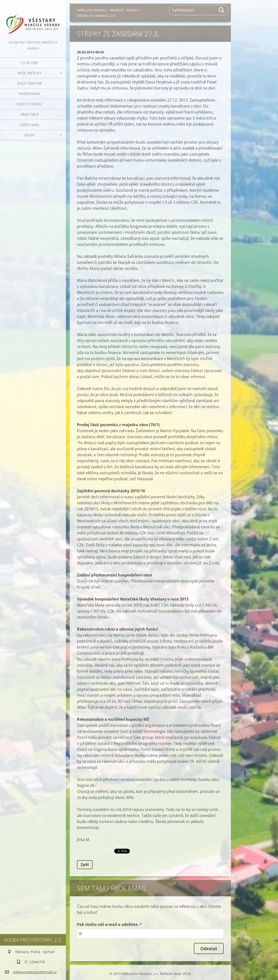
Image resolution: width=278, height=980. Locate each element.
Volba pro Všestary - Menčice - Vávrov (107, 10)
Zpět (85, 865)
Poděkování (29, 94)
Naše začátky (29, 73)
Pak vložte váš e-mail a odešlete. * (109, 924)
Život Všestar (29, 83)
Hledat (222, 10)
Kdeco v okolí (29, 104)
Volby (29, 135)
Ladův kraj (29, 125)
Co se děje (29, 63)
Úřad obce (29, 114)
